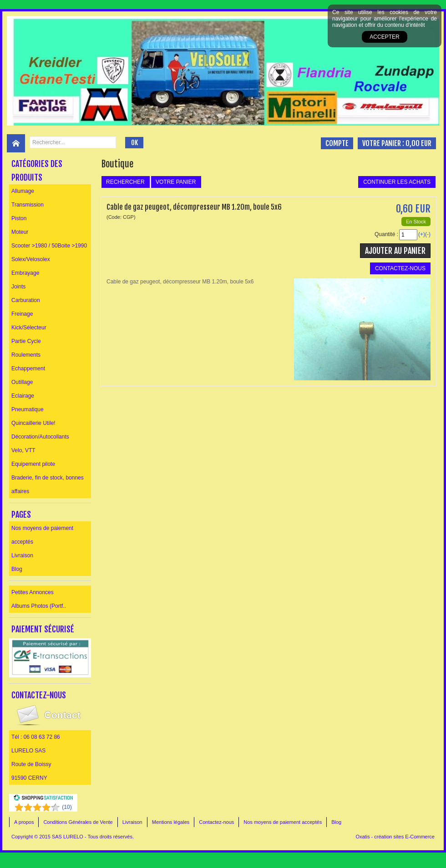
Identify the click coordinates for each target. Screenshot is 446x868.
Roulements (26, 355)
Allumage (23, 191)
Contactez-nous (216, 822)
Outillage (22, 382)
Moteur (20, 232)
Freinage (22, 314)
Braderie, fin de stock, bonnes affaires (48, 484)
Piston (19, 218)
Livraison (22, 555)
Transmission (28, 205)
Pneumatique (28, 409)
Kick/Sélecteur (29, 328)
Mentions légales (171, 822)
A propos (24, 822)
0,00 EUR (418, 143)
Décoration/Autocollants (40, 437)
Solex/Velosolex (31, 259)
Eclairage (23, 396)
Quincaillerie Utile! (33, 423)
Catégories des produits (37, 171)
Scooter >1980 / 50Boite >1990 (49, 246)
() (67, 807)
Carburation (26, 300)
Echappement (28, 368)
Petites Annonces (33, 592)
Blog (17, 569)
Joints (18, 287)
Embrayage (25, 273)
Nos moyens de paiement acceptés (42, 535)
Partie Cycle (26, 341)
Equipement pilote (33, 464)
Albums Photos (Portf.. (39, 606)
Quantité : (386, 234)
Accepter (384, 37)
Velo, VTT (23, 450)
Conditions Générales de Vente (78, 822)
